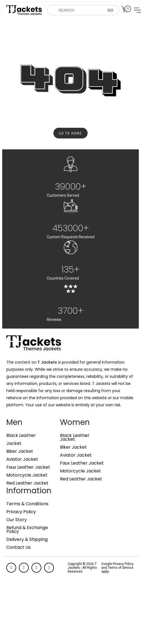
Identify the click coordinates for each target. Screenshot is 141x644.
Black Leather (21, 436)
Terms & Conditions (27, 504)
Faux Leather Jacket (28, 467)
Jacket (14, 443)
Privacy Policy (21, 512)
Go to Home (70, 133)
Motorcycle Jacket (27, 475)
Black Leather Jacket (75, 437)
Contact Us (18, 547)
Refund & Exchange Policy (27, 530)
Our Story (17, 520)
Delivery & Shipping (27, 539)
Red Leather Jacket (27, 483)
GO (110, 10)
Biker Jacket (20, 451)
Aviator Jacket (22, 459)
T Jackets (47, 362)
